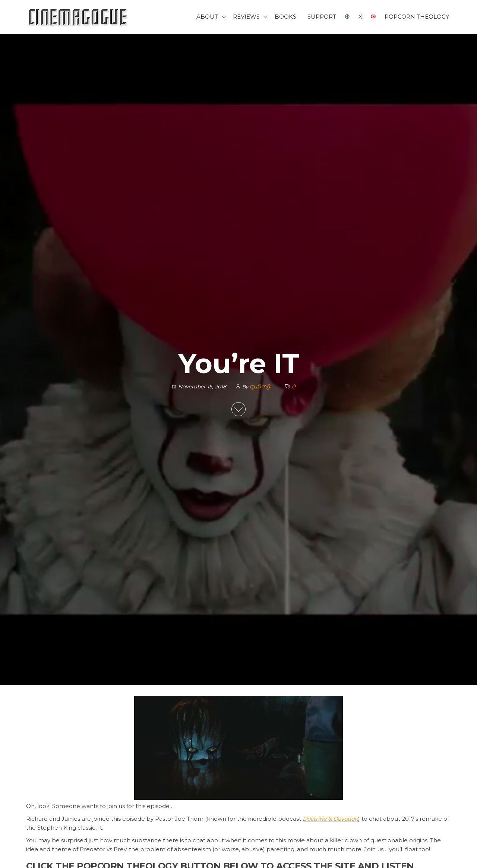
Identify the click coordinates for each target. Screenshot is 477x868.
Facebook (347, 17)
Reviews (246, 17)
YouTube (373, 17)
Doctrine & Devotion (330, 819)
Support (322, 17)
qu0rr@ (261, 386)
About (207, 17)
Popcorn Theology (417, 17)
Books (285, 17)
